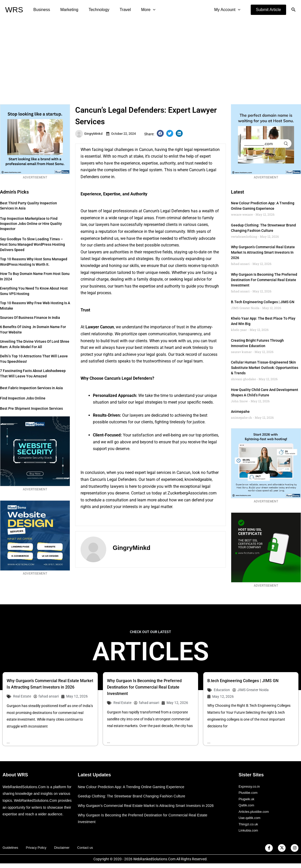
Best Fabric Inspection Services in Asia (31, 388)
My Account (228, 10)
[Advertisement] (150, 58)
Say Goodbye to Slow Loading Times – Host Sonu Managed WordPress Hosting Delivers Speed (32, 244)
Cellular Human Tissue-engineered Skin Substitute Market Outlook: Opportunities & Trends (265, 368)
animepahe (240, 412)
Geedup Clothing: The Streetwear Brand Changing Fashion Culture (135, 797)
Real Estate (22, 696)
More (139, 10)
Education (222, 690)
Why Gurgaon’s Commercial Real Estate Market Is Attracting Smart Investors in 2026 (263, 252)
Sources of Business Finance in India (30, 318)
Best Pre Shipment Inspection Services (31, 408)
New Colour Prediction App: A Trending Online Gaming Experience (134, 787)
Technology (94, 10)
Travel (118, 10)
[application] (144, 10)
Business (41, 10)
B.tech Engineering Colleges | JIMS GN (263, 302)
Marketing (66, 10)
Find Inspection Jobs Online (23, 398)
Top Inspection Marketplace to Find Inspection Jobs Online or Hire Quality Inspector (31, 224)
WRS (14, 10)
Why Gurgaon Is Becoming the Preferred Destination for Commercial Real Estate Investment (264, 280)
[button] (268, 10)
